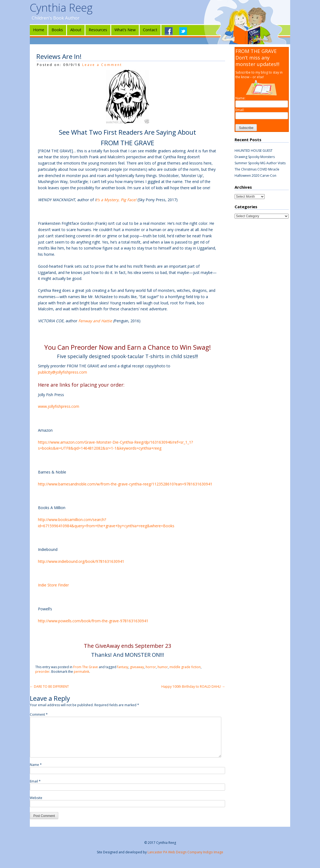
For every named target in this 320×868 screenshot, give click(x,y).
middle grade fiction (185, 667)
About (76, 30)
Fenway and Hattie (95, 321)
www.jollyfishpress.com (59, 406)
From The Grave (86, 667)
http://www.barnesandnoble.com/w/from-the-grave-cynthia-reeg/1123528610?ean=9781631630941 (125, 484)
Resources (98, 30)
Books (57, 30)
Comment (39, 714)
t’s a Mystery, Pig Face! (116, 200)
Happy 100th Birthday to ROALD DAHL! (193, 686)
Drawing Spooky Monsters (255, 157)
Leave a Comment (102, 65)
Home (39, 30)
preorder (42, 672)
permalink (81, 672)
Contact (150, 30)
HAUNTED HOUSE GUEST (254, 151)
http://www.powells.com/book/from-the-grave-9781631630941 (93, 621)
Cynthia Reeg (61, 7)
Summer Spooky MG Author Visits (260, 163)
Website (36, 798)
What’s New (125, 30)
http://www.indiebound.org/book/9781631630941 (81, 561)
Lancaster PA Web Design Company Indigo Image (185, 852)
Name (36, 765)
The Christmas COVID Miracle (257, 169)
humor (163, 667)
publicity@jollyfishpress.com (63, 372)
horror (151, 667)
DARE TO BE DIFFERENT (49, 686)
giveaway (137, 667)
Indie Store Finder (53, 585)
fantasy (123, 667)
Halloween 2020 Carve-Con (255, 176)
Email (35, 781)
